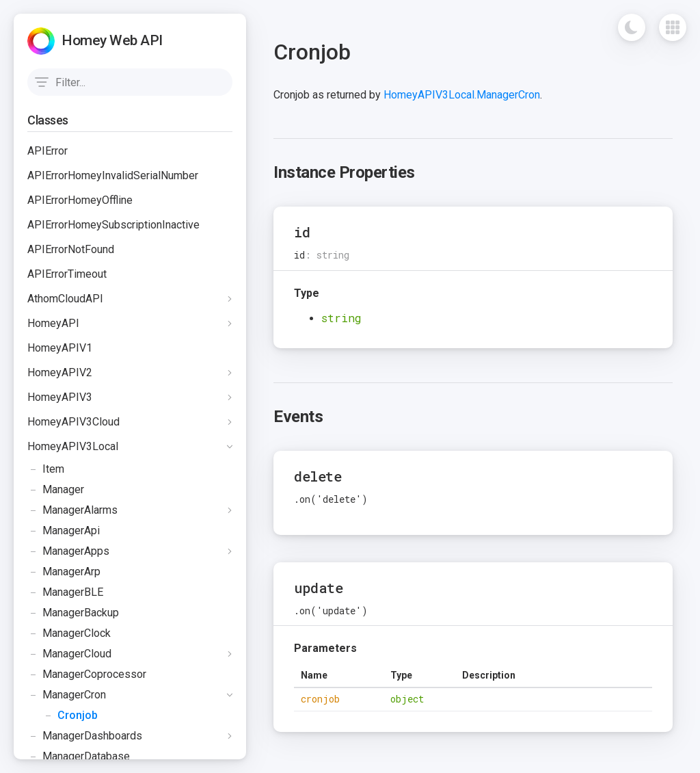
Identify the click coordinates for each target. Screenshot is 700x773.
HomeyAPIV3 (60, 397)
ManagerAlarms (72, 510)
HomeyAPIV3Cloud (73, 422)
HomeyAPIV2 (60, 372)
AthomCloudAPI (65, 299)
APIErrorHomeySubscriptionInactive (113, 225)
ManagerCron (67, 695)
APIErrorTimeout (67, 274)
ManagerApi (64, 531)
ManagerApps (68, 551)
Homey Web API (112, 40)
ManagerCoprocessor (87, 674)
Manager (56, 490)
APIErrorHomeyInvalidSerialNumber (113, 175)
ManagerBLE (65, 592)
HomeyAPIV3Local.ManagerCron (462, 95)
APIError (48, 151)
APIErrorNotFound (71, 249)
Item (46, 469)
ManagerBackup (73, 613)
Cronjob (63, 716)
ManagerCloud (69, 654)
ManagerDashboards (85, 736)
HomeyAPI (53, 323)
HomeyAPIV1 (60, 348)
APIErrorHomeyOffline (80, 200)
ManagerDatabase (79, 757)
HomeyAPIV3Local (73, 446)
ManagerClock (69, 633)
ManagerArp (64, 572)
